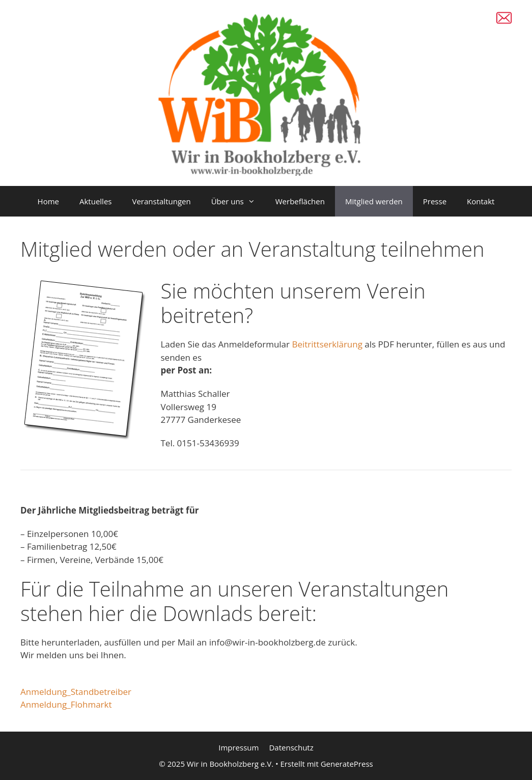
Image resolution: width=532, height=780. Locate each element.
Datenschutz (291, 747)
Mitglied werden (374, 201)
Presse (435, 201)
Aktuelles (95, 201)
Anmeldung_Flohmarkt (66, 704)
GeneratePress (347, 764)
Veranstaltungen (161, 201)
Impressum (239, 747)
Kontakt (481, 201)
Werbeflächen (300, 201)
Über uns (238, 201)
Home (48, 201)
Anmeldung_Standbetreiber (76, 692)
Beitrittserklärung (328, 344)
